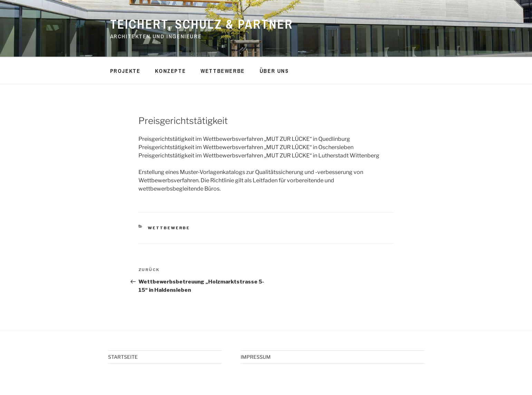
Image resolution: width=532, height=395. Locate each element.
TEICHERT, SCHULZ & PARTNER (202, 24)
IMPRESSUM (256, 357)
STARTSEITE (123, 357)
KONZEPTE (170, 71)
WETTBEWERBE (223, 71)
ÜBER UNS (274, 71)
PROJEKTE (125, 71)
